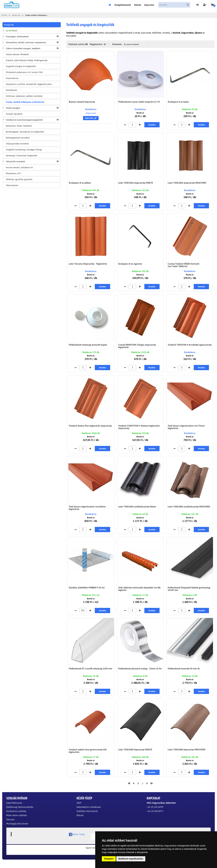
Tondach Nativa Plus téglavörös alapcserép (90, 428)
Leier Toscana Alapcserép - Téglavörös (88, 265)
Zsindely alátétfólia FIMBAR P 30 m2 (87, 591)
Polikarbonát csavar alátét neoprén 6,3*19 (139, 102)
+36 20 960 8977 (155, 816)
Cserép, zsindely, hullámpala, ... (37, 15)
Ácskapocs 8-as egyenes (130, 265)
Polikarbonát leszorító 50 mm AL (184, 672)
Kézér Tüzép (77, 839)
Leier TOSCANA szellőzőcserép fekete (137, 509)
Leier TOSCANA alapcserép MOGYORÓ (187, 183)
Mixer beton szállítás (17, 820)
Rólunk (138, 5)
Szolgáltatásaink (123, 5)
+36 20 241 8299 (155, 812)
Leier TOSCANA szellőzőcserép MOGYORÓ (189, 509)
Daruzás (10, 824)
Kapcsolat (149, 5)
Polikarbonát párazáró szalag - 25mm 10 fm (140, 672)
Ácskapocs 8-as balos (178, 102)
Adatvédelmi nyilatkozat (89, 812)
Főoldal (111, 5)
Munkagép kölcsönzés (17, 828)
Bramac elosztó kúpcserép (82, 102)
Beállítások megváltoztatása (131, 859)
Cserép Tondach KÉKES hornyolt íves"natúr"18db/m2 (183, 266)
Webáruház (16, 15)
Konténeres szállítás (16, 816)
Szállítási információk (87, 816)
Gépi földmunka (14, 808)
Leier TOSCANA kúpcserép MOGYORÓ (187, 754)
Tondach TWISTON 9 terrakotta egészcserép (190, 346)
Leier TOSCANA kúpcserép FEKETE (135, 754)
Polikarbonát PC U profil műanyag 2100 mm (91, 672)
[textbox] (174, 5)
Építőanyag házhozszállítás (20, 812)
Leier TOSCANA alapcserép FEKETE (136, 183)
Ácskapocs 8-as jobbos (80, 183)
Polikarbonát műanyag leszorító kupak (88, 346)
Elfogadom (109, 859)
